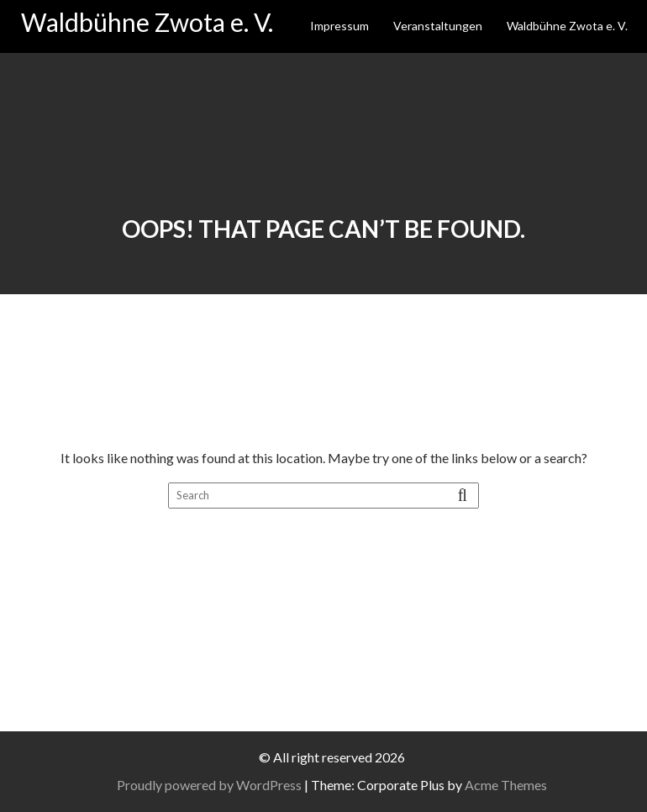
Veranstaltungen (438, 26)
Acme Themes (506, 785)
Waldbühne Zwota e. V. (147, 22)
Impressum (339, 26)
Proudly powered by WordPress (209, 785)
